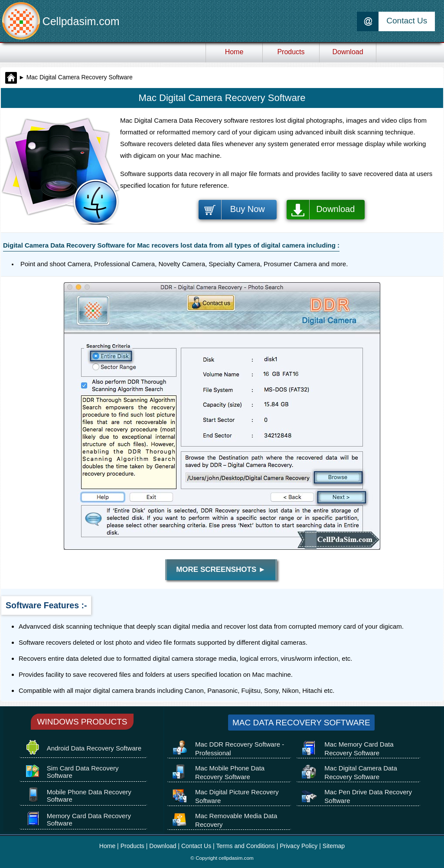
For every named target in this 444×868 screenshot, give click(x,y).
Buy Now (248, 209)
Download (335, 209)
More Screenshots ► (221, 569)
